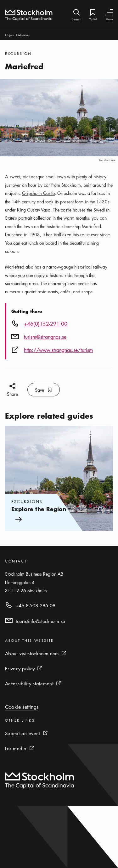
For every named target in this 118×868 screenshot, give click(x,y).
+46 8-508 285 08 (36, 605)
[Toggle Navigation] (109, 12)
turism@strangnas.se (45, 337)
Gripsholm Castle (38, 193)
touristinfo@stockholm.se (40, 621)
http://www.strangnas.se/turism (58, 350)
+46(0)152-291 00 (46, 324)
